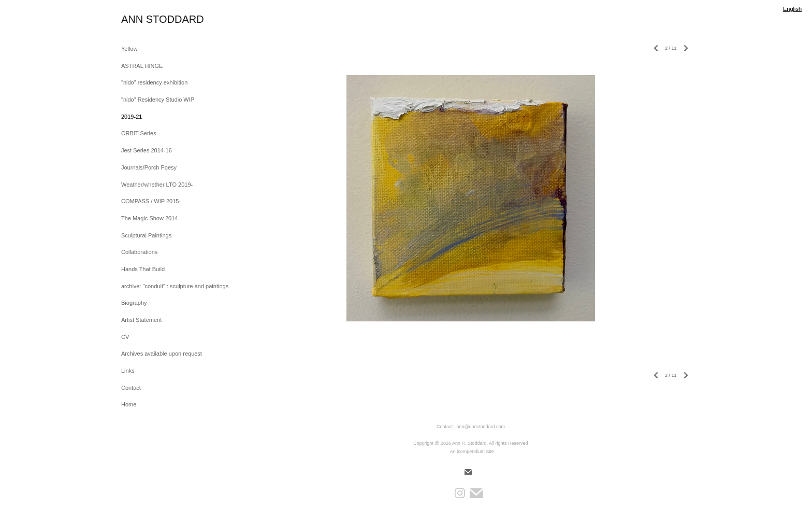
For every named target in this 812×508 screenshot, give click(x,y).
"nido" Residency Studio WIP (158, 100)
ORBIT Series (139, 133)
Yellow (129, 49)
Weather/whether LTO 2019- (157, 185)
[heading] (147, 19)
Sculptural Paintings (146, 235)
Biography (134, 303)
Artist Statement (141, 320)
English (792, 9)
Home (129, 404)
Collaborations (139, 252)
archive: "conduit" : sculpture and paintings (175, 286)
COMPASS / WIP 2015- (151, 201)
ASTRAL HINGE (142, 66)
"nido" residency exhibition (154, 82)
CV (125, 337)
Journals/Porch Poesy (149, 167)
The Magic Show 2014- (150, 218)
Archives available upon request (162, 354)
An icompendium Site (472, 451)
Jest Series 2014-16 (147, 150)
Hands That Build (143, 269)
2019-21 (132, 117)
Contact (131, 388)
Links (128, 371)
